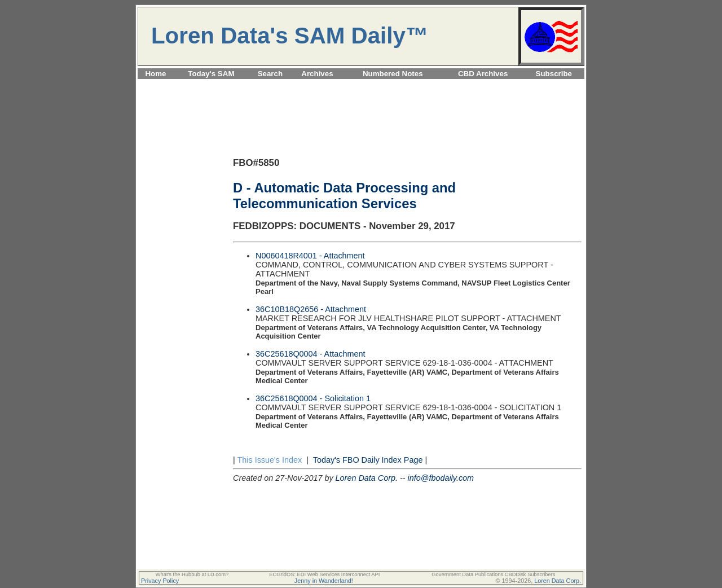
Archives (317, 74)
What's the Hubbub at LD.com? (192, 574)
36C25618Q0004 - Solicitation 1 (313, 398)
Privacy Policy (160, 581)
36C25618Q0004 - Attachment (310, 354)
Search (270, 74)
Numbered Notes (393, 74)
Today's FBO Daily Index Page (368, 460)
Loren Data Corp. (367, 478)
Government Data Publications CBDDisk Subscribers (493, 574)
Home (155, 74)
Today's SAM (211, 74)
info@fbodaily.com (441, 478)
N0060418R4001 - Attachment (310, 256)
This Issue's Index (269, 460)
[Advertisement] (361, 85)
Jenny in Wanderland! (324, 581)
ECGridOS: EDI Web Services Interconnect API (324, 574)
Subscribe (554, 74)
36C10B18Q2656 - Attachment (311, 309)
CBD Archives (483, 74)
